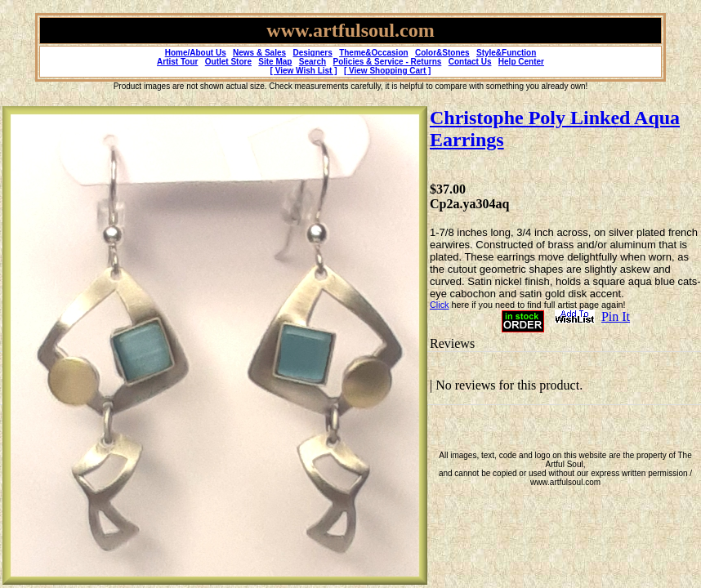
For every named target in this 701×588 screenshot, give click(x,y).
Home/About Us (196, 53)
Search (313, 62)
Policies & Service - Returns (388, 62)
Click (439, 305)
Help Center (521, 62)
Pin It (616, 316)
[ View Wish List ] (304, 71)
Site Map (275, 62)
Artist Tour (177, 62)
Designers (312, 53)
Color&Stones (442, 53)
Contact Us (470, 62)
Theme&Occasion (373, 53)
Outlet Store (228, 62)
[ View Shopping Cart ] (387, 71)
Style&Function (506, 53)
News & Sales (259, 53)
